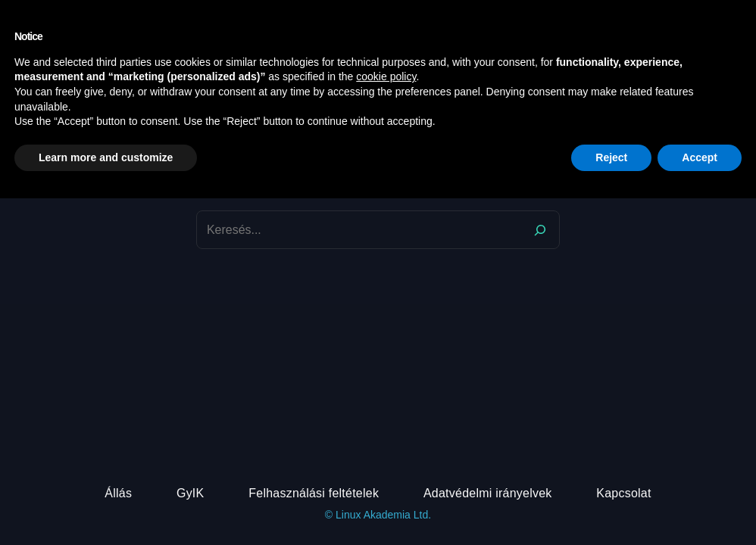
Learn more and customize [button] (106, 503)
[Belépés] (718, 18)
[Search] (540, 230)
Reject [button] (611, 503)
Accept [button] (700, 503)
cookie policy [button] (386, 423)
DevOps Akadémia (98, 18)
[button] (733, 17)
